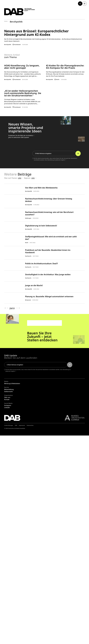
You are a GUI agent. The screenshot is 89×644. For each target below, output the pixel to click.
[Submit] (78, 292)
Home (6, 21)
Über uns (7, 606)
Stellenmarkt (8, 600)
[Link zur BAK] (74, 626)
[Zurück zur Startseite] (21, 12)
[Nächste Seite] (17, 517)
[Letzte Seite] (19, 517)
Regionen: (30, 316)
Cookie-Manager (9, 634)
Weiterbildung (9, 598)
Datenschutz (30, 634)
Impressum (22, 634)
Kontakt (7, 608)
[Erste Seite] (5, 517)
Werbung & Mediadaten (12, 592)
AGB (16, 634)
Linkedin (7, 616)
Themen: (17, 316)
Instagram (8, 614)
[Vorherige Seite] (7, 517)
